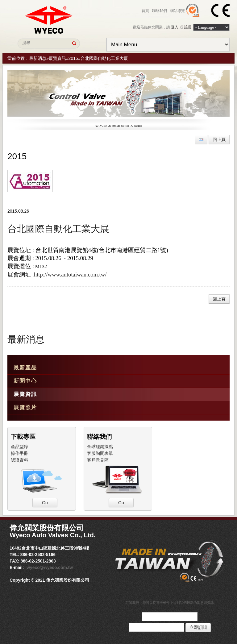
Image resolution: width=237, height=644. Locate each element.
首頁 (145, 11)
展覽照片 (25, 407)
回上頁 (219, 139)
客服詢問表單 (100, 453)
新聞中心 (25, 381)
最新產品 (25, 368)
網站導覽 (177, 11)
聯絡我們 (160, 11)
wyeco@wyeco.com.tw (50, 567)
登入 (175, 27)
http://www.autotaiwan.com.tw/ (70, 274)
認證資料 (19, 460)
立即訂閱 (198, 627)
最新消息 (38, 58)
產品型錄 (19, 447)
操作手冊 (19, 453)
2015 (73, 58)
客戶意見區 (98, 460)
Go (45, 503)
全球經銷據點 (100, 447)
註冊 (188, 27)
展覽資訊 (57, 58)
